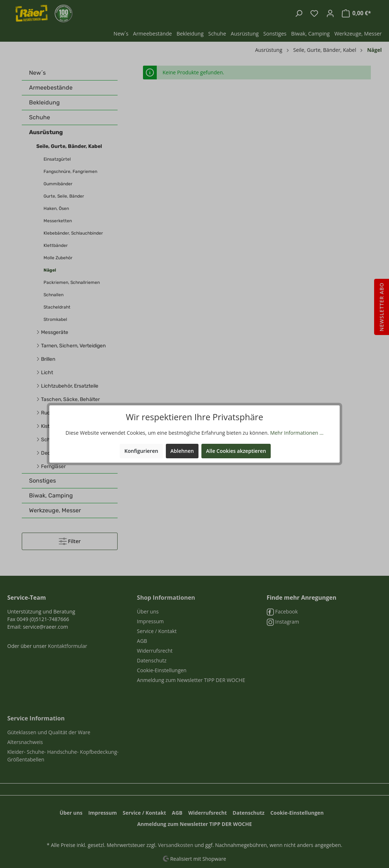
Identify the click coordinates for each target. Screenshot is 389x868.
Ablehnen (182, 451)
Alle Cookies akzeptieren (236, 451)
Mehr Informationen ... (297, 433)
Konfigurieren (141, 451)
